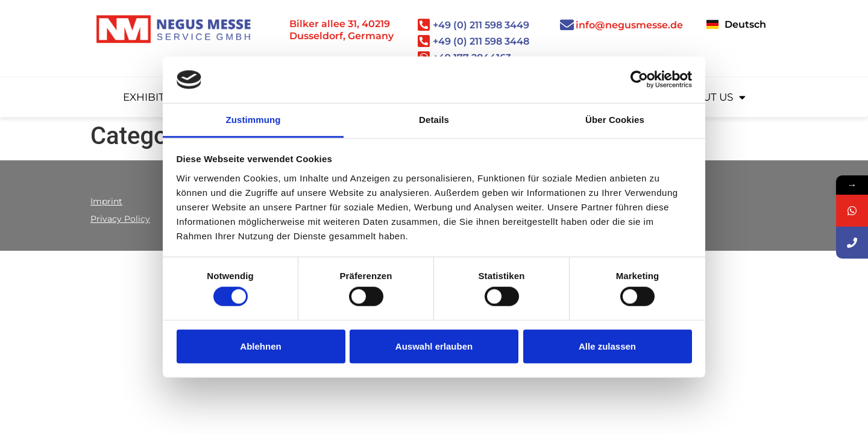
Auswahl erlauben (434, 346)
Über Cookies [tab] (615, 120)
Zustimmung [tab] (253, 120)
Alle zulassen (607, 346)
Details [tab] (434, 120)
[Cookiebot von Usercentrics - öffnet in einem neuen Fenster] (639, 80)
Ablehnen (260, 346)
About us (712, 97)
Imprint (106, 201)
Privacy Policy (120, 219)
